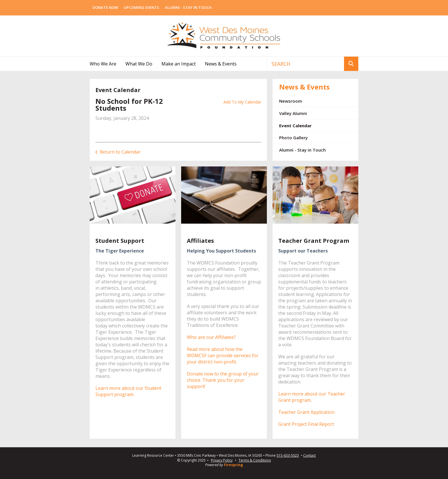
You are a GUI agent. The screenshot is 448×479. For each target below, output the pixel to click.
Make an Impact (179, 64)
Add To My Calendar (242, 102)
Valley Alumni (293, 113)
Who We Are (103, 64)
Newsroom (291, 101)
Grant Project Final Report (306, 424)
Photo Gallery (293, 138)
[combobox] (306, 64)
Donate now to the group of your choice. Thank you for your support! (223, 380)
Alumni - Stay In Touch (188, 7)
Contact (309, 456)
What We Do (139, 64)
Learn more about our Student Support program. (128, 391)
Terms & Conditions (255, 460)
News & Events (221, 64)
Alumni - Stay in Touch (302, 150)
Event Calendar (295, 126)
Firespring (233, 465)
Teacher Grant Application (306, 412)
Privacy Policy (222, 460)
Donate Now (105, 7)
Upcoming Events (141, 7)
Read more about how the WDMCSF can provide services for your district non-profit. (223, 355)
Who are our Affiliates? (211, 337)
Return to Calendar (120, 152)
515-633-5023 (288, 456)
